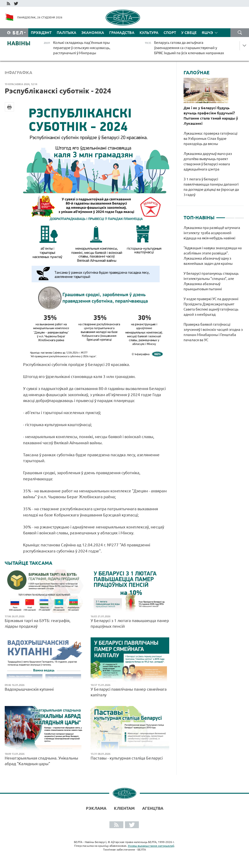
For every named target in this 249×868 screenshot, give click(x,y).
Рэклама (96, 808)
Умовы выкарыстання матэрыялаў (151, 846)
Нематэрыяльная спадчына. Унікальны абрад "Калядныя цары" (41, 761)
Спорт (170, 33)
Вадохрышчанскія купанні (29, 689)
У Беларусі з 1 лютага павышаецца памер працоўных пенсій (130, 623)
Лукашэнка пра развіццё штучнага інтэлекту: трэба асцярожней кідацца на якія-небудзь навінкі (212, 233)
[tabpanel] (214, 286)
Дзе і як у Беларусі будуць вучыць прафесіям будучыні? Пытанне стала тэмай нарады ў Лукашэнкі (211, 116)
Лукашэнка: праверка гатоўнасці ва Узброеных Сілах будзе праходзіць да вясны (211, 139)
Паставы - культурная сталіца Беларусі (127, 758)
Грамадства (122, 33)
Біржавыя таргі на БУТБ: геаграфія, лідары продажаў (38, 623)
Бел (18, 33)
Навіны (19, 43)
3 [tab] (239, 216)
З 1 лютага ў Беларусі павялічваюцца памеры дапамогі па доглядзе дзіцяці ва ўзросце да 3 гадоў (211, 187)
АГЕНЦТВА (153, 808)
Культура (149, 33)
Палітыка (66, 33)
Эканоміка (93, 33)
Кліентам (124, 808)
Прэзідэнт (41, 33)
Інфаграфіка (18, 72)
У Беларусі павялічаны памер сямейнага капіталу (129, 692)
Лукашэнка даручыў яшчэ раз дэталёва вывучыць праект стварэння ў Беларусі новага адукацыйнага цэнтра (208, 161)
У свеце (189, 33)
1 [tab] (221, 216)
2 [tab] (230, 216)
